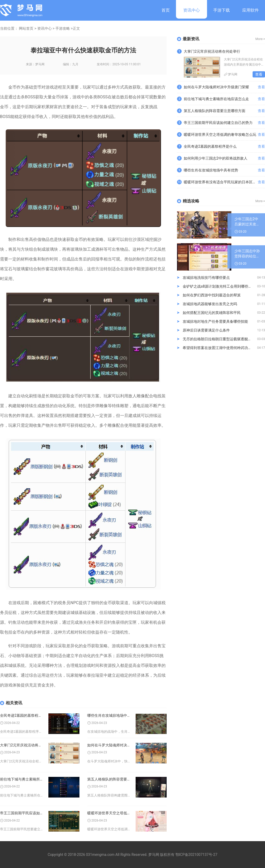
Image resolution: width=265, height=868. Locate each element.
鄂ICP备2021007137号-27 (196, 855)
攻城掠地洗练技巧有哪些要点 (206, 278)
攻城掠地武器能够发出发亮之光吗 (210, 304)
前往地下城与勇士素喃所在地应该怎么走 (22, 779)
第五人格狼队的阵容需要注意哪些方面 (109, 779)
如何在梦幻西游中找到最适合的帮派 (212, 295)
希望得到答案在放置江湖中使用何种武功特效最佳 (220, 348)
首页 (166, 10)
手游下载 (222, 10)
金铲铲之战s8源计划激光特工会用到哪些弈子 (219, 286)
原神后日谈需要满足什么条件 (206, 330)
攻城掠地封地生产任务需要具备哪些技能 (215, 321)
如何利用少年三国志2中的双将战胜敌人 (216, 158)
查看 (259, 74)
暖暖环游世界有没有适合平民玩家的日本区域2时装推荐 (221, 182)
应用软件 (251, 10)
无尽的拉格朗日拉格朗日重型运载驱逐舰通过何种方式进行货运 (220, 339)
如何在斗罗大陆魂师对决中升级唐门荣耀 (109, 745)
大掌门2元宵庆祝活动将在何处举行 (22, 745)
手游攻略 (63, 28)
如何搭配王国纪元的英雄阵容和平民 (212, 313)
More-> (260, 39)
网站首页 (26, 28)
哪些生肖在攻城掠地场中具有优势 (109, 715)
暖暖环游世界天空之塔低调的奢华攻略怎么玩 (109, 813)
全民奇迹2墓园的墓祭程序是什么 (22, 715)
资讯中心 (192, 10)
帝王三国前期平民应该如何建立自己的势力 (22, 813)
